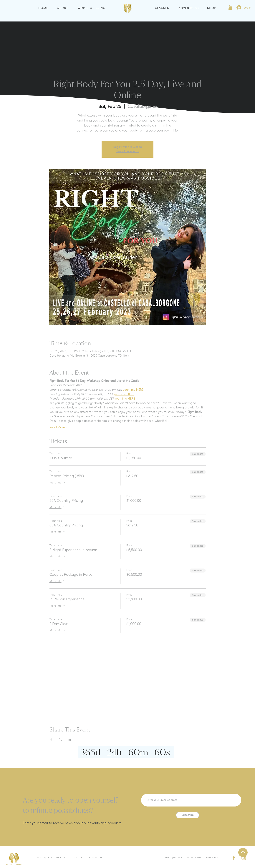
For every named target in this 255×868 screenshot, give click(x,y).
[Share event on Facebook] (51, 739)
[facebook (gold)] (234, 858)
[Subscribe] (188, 815)
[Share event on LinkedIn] (69, 739)
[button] (230, 7)
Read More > (58, 428)
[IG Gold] (244, 858)
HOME (43, 8)
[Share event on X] (60, 739)
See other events (128, 152)
